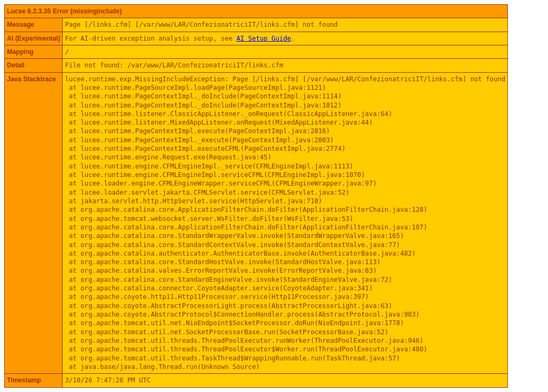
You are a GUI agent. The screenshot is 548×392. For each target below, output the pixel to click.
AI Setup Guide (264, 39)
